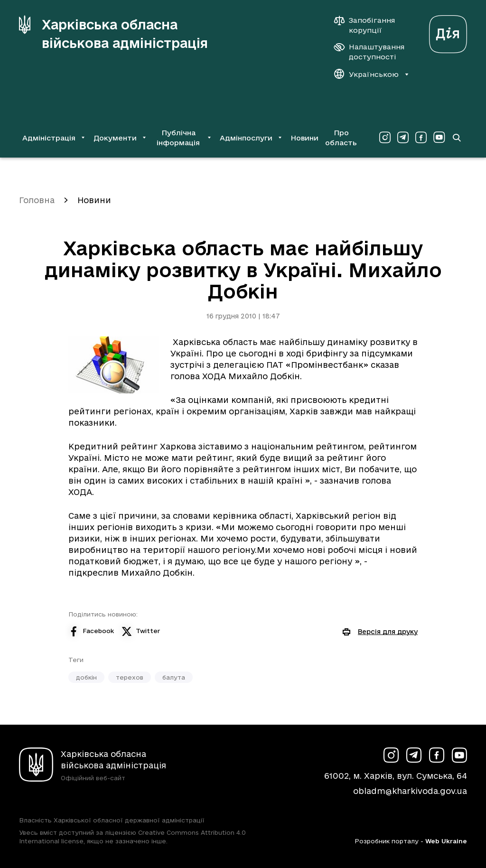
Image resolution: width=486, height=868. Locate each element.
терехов (130, 677)
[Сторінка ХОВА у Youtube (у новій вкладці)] (439, 138)
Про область (341, 138)
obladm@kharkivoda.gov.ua (410, 791)
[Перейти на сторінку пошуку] (456, 138)
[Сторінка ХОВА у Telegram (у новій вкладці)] (403, 138)
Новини (304, 138)
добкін (86, 677)
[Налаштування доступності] (369, 52)
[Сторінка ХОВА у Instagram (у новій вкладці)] (385, 138)
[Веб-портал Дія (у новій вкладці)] (448, 32)
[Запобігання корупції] (369, 25)
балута (174, 677)
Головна (37, 200)
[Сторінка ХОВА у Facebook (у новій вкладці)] (421, 138)
